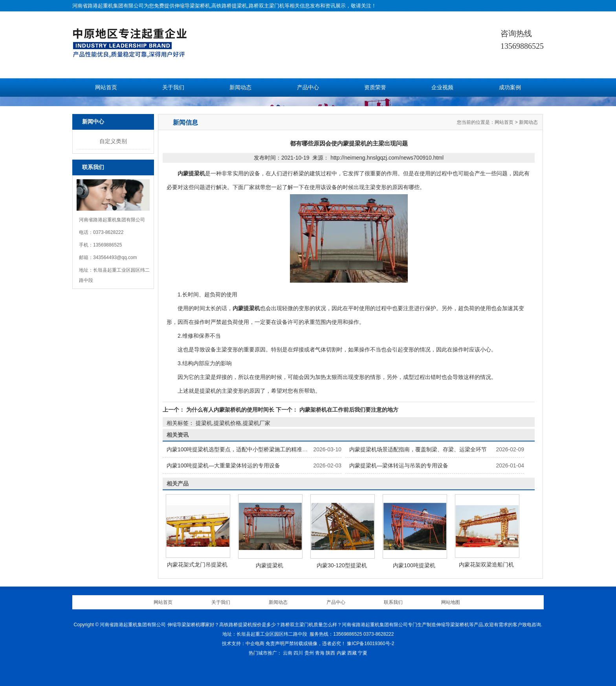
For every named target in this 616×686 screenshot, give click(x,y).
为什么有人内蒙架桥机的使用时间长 (230, 410)
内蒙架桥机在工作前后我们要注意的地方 (348, 410)
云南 (288, 653)
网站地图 (451, 602)
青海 (320, 653)
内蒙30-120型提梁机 (342, 565)
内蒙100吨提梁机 (414, 565)
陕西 (330, 653)
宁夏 (363, 653)
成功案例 (510, 87)
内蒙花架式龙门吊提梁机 (197, 565)
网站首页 (106, 87)
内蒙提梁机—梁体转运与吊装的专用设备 (399, 465)
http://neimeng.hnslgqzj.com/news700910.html (387, 158)
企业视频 (442, 87)
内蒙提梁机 (269, 565)
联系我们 (393, 602)
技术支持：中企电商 (243, 644)
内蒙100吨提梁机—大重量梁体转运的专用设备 (223, 465)
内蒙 (341, 653)
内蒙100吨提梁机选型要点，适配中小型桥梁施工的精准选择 (240, 449)
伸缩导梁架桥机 (192, 6)
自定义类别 (113, 141)
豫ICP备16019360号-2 (370, 644)
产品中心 (308, 87)
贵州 (309, 653)
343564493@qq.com (115, 257)
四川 (298, 653)
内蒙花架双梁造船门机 (486, 565)
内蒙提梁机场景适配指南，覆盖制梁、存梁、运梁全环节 (418, 449)
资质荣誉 (375, 87)
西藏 (352, 653)
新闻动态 (240, 87)
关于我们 (173, 87)
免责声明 (275, 644)
